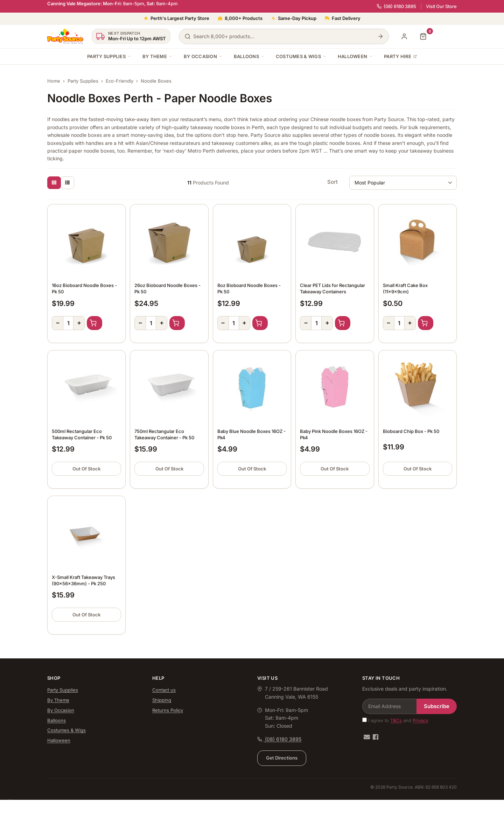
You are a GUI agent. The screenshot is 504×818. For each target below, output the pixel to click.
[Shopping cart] (423, 36)
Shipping (162, 700)
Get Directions (282, 758)
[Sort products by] (403, 183)
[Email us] (367, 737)
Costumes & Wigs (301, 56)
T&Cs (396, 720)
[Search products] (284, 36)
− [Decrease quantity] (58, 323)
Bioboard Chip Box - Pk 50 (411, 431)
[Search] (380, 36)
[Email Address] (390, 706)
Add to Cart (94, 323)
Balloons (249, 56)
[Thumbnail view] (54, 183)
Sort (332, 182)
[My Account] (404, 36)
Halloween (355, 56)
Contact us (164, 690)
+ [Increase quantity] (79, 323)
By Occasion (203, 56)
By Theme (157, 56)
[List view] (67, 183)
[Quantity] (68, 323)
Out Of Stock (86, 469)
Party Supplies (109, 56)
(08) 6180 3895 (396, 6)
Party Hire (400, 56)
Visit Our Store (441, 6)
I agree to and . (396, 720)
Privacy (420, 720)
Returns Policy (168, 710)
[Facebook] (376, 737)
